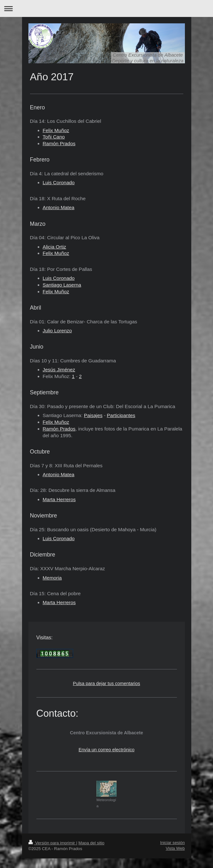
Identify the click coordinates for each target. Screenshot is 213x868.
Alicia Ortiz (55, 247)
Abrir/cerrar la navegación (107, 8)
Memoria (52, 578)
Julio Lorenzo (57, 331)
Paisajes (93, 415)
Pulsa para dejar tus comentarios (106, 683)
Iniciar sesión (173, 843)
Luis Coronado (59, 182)
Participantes (121, 415)
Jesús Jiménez (59, 370)
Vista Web (175, 848)
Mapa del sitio (91, 843)
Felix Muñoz (56, 130)
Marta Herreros (59, 499)
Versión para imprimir (52, 843)
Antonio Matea (59, 207)
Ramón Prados (59, 429)
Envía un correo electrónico (107, 750)
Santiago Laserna (62, 285)
